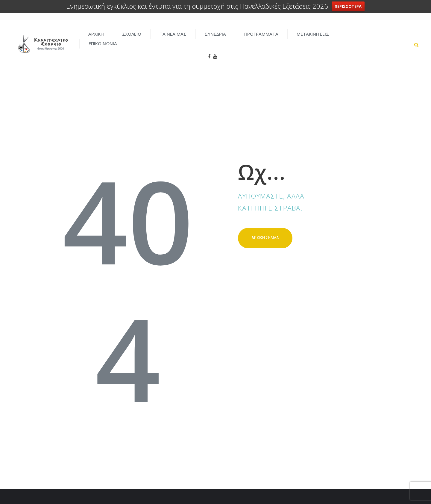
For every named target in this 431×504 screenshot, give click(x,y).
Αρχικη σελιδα (265, 217)
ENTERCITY (318, 486)
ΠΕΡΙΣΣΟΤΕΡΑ (348, 6)
